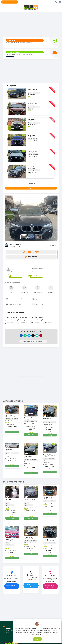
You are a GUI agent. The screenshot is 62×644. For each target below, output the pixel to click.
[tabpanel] (31, 134)
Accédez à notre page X (31, 586)
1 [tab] (27, 183)
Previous (6, 135)
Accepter (39, 638)
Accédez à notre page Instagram (50, 587)
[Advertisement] (31, 24)
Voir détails (12, 433)
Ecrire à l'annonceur (36, 276)
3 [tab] (32, 183)
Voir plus (31, 188)
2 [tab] (30, 183)
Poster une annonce (10, 2)
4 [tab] (35, 183)
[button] (9, 218)
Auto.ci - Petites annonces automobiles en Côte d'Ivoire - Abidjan (31, 8)
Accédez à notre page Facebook (12, 587)
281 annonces (38, 271)
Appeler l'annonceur (16, 276)
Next (56, 135)
